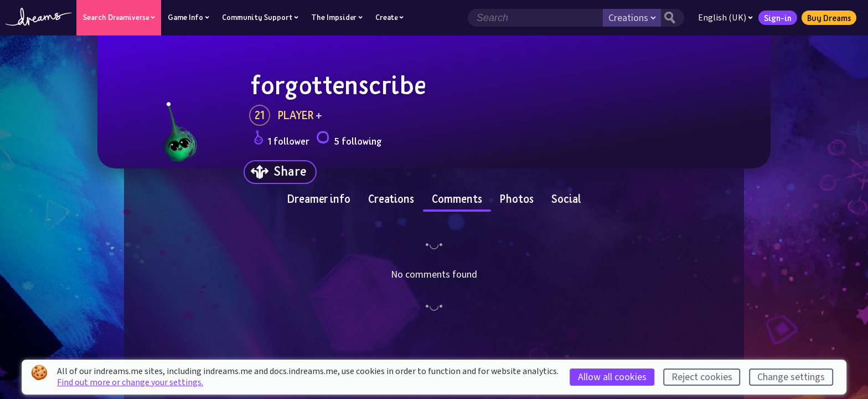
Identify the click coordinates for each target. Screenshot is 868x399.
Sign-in (778, 18)
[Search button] (673, 18)
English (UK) (725, 18)
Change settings (791, 377)
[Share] (280, 172)
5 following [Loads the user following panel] (349, 139)
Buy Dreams (829, 18)
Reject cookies (702, 377)
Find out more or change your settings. (130, 382)
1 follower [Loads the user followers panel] (281, 139)
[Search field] (535, 18)
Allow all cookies (612, 377)
